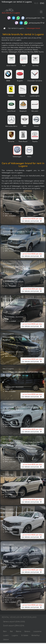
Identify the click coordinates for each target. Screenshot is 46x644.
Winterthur (36, 635)
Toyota (35, 141)
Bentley (35, 66)
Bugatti (20, 81)
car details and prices (32, 220)
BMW (8, 81)
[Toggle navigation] (41, 12)
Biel (11, 631)
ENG (42, 3)
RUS (36, 3)
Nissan (36, 126)
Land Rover (11, 111)
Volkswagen (17, 157)
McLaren (35, 111)
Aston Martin (11, 66)
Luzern (6, 635)
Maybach (23, 111)
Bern (5, 631)
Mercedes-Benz (11, 126)
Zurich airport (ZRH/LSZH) (14, 626)
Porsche (11, 141)
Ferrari (11, 96)
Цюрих (6, 639)
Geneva (27, 631)
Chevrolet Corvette (35, 81)
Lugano (15, 635)
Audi (24, 66)
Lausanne (37, 631)
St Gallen (25, 635)
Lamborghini (35, 96)
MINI (25, 126)
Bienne (18, 631)
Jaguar (23, 96)
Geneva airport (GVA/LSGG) (14, 622)
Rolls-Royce (23, 141)
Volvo (29, 157)
